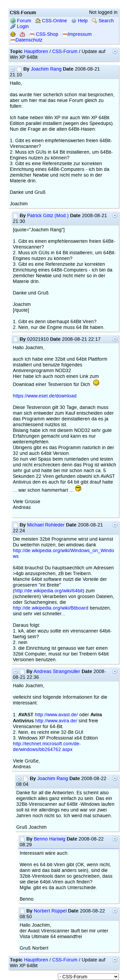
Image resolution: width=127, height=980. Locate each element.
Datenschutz (26, 40)
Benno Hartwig (50, 839)
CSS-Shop (44, 34)
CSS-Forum (65, 51)
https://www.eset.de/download (45, 396)
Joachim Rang (46, 69)
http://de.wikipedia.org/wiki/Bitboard (51, 608)
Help (79, 21)
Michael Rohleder (46, 525)
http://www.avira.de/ (56, 721)
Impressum (77, 34)
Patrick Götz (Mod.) (48, 216)
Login (19, 27)
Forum (21, 21)
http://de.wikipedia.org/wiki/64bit (49, 591)
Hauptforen (36, 51)
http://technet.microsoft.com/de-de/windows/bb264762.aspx (47, 747)
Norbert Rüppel (50, 911)
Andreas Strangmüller (57, 672)
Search (103, 21)
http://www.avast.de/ (56, 715)
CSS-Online (51, 21)
